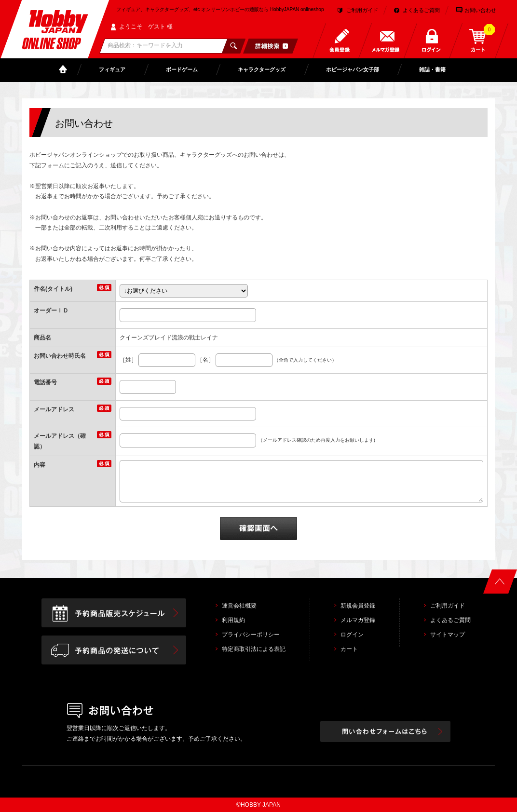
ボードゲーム (182, 69)
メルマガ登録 (358, 620)
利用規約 (233, 620)
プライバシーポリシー (251, 635)
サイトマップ (448, 635)
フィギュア (112, 69)
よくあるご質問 (421, 10)
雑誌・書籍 (432, 69)
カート (349, 649)
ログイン (352, 635)
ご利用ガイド (362, 10)
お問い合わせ (480, 10)
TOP (65, 70)
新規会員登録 (358, 606)
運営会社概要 (239, 606)
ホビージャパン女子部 (353, 69)
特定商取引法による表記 (254, 649)
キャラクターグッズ (262, 69)
